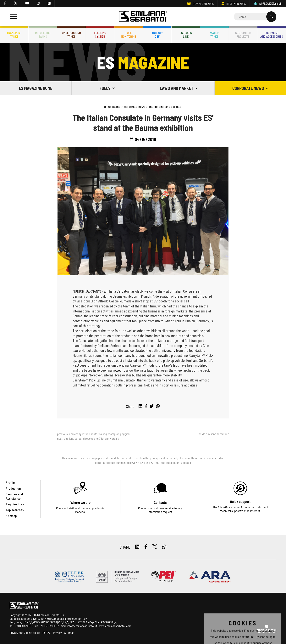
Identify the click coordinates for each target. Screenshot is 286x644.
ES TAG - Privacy (52, 633)
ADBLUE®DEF (157, 35)
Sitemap (69, 633)
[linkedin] (49, 3)
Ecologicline (186, 35)
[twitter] (16, 3)
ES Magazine (112, 106)
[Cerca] (255, 17)
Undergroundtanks (71, 35)
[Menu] (14, 17)
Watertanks (214, 35)
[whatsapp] (158, 406)
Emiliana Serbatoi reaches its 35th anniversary (91, 438)
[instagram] (38, 3)
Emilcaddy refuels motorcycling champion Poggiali (99, 434)
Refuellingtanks (43, 35)
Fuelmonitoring (129, 35)
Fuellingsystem (100, 35)
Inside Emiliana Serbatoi (166, 106)
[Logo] (143, 17)
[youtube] (27, 3)
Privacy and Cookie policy (25, 633)
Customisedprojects (243, 35)
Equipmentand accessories (272, 35)
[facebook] (5, 3)
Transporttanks (14, 35)
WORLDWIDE (268, 4)
